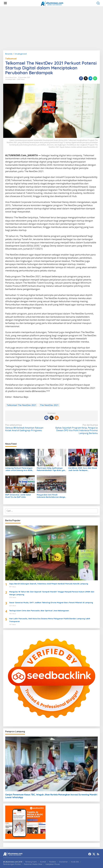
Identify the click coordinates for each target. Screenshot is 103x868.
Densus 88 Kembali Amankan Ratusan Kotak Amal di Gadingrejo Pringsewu (27, 428)
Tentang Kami (31, 862)
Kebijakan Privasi (53, 864)
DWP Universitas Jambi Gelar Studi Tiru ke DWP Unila (18, 496)
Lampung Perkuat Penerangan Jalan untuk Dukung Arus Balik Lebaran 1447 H (19, 469)
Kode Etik (75, 862)
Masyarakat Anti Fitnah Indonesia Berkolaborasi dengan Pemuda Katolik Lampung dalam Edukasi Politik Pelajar (51, 496)
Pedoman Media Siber (33, 864)
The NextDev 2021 (49, 405)
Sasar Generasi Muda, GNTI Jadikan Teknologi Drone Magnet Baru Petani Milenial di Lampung (51, 603)
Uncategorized (10, 79)
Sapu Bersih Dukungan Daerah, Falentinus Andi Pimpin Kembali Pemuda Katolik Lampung (49, 584)
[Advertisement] (51, 28)
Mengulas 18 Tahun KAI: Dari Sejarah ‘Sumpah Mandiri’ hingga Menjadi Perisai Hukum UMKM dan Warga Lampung (52, 593)
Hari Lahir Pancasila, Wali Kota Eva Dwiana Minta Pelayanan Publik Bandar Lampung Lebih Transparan (50, 620)
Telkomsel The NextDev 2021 (21, 405)
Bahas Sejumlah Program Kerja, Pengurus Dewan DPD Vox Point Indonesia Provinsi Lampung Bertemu (76, 429)
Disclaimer (63, 862)
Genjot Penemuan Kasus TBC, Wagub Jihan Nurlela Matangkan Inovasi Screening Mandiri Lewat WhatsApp (51, 796)
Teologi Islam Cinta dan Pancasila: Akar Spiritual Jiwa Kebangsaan (39, 611)
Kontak (43, 862)
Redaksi (53, 862)
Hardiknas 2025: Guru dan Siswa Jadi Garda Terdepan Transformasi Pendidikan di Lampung (83, 469)
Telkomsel (11, 59)
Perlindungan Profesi (12, 864)
